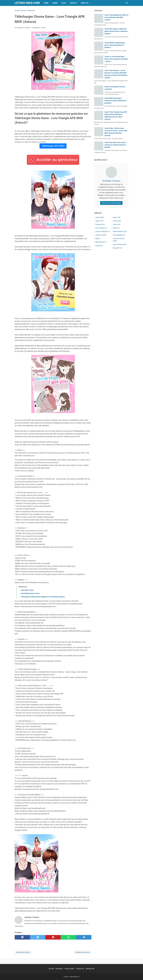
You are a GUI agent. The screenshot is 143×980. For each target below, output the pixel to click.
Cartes (117, 221)
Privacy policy (69, 969)
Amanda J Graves (111, 181)
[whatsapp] (68, 937)
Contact (73, 3)
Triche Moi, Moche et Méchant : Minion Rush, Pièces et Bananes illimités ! (116, 31)
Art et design (101, 228)
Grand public (119, 235)
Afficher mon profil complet (111, 203)
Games (55, 3)
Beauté (99, 246)
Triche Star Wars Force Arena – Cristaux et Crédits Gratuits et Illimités (116, 145)
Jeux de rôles (120, 244)
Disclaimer (59, 969)
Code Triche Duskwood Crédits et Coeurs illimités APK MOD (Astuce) (116, 17)
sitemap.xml (90, 969)
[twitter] (38, 937)
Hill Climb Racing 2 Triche (30, 593)
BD (98, 238)
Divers (116, 228)
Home (46, 3)
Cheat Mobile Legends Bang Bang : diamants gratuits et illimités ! (115, 45)
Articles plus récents (23, 952)
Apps (99, 221)
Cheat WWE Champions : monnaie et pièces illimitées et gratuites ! (116, 101)
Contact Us (80, 969)
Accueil (51, 969)
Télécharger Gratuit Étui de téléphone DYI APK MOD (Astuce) (43, 597)
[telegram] (84, 937)
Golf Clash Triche (27, 590)
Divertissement (120, 231)
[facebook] (22, 937)
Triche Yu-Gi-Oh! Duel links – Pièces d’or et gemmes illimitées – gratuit (116, 59)
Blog (64, 3)
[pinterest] (53, 937)
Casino (117, 224)
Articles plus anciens (83, 952)
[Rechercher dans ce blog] (127, 3)
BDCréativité (101, 242)
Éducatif (118, 248)
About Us (85, 3)
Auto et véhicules (103, 231)
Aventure (101, 235)
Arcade (100, 224)
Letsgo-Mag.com (27, 3)
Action (100, 217)
